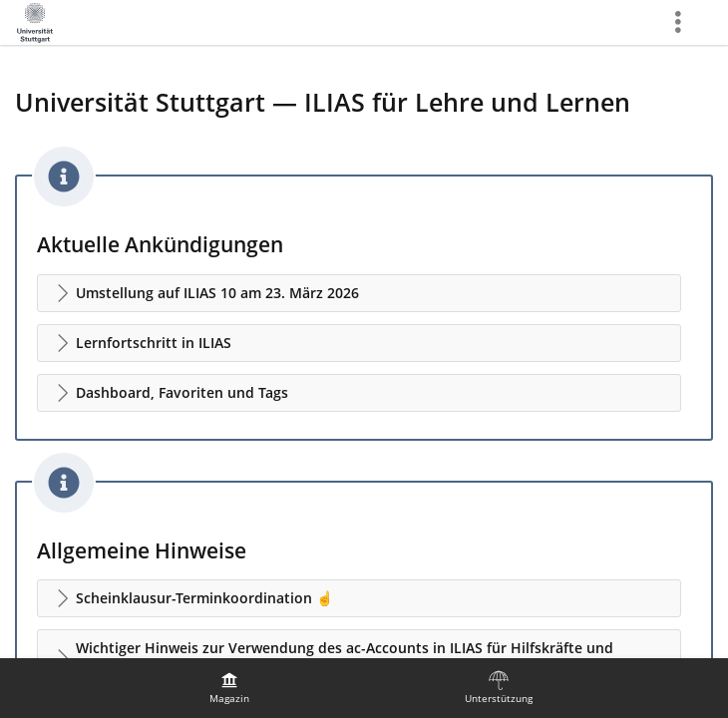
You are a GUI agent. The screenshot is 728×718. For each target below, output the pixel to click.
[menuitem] (229, 688)
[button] (359, 293)
